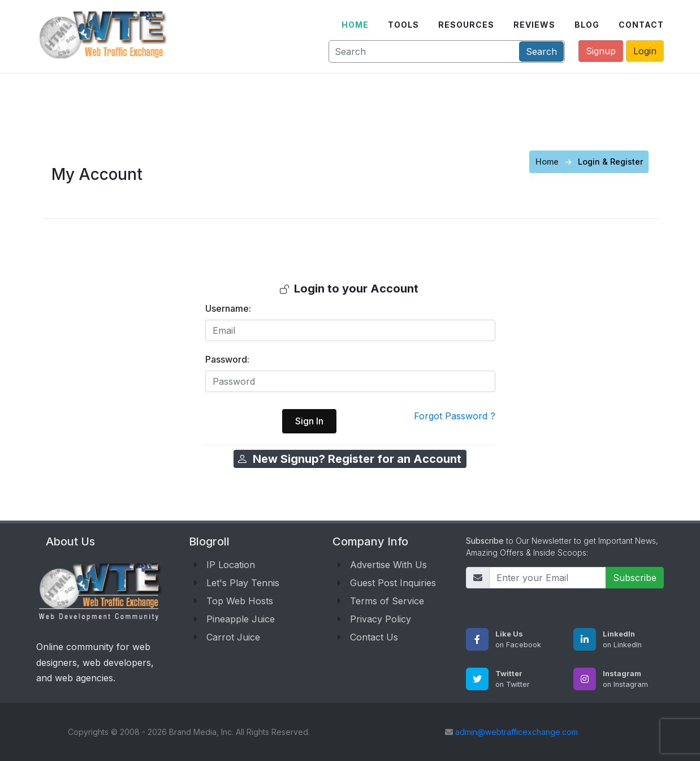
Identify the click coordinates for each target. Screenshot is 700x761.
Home (547, 162)
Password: (227, 359)
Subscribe (635, 578)
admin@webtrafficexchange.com (517, 732)
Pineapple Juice (241, 619)
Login (645, 51)
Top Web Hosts (240, 601)
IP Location (231, 565)
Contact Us (374, 637)
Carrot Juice (233, 637)
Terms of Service (387, 601)
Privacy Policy (381, 619)
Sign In (309, 421)
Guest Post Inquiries (393, 583)
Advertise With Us (388, 565)
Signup (601, 51)
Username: (228, 308)
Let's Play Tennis (243, 583)
